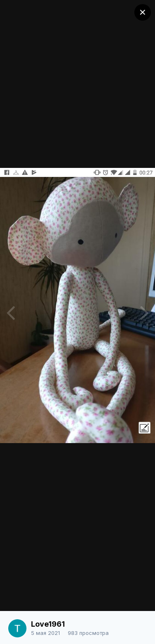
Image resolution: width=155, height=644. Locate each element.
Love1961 (48, 624)
